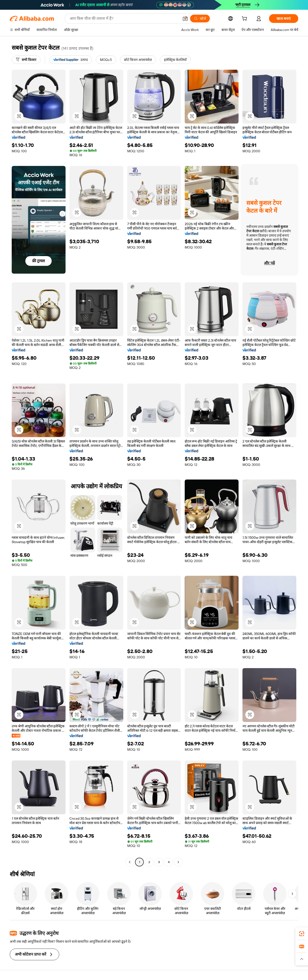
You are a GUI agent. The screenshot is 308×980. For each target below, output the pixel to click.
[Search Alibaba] (124, 19)
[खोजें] (200, 19)
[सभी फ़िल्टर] (26, 60)
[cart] (245, 19)
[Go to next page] (178, 862)
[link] (302, 934)
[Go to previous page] (130, 862)
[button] (185, 19)
